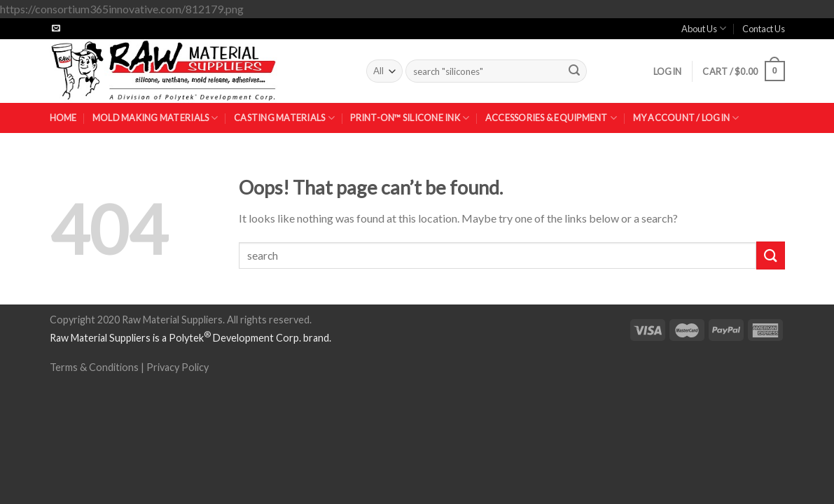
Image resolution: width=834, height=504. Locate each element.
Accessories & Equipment (551, 118)
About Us (704, 28)
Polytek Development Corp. (235, 338)
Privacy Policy (178, 367)
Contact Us (764, 29)
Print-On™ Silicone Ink (410, 118)
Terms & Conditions (94, 367)
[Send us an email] (56, 29)
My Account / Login (686, 118)
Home (63, 118)
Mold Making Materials (155, 118)
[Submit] (574, 71)
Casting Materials (284, 118)
